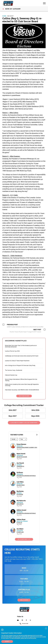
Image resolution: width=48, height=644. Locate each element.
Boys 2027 (13, 416)
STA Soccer (20, 494)
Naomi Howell (21, 454)
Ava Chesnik (20, 463)
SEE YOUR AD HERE (24, 396)
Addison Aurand (21, 510)
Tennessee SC (20, 466)
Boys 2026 (35, 416)
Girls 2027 (13, 410)
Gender (13, 439)
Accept (7, 641)
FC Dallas (19, 523)
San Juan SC (20, 504)
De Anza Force (21, 485)
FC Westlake (20, 532)
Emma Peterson (21, 444)
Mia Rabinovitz (21, 501)
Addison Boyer (21, 519)
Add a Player (24, 600)
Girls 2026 (35, 410)
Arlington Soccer (22, 457)
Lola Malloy (20, 482)
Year (22, 439)
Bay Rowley (20, 491)
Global (4, 16)
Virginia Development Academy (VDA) (27, 447)
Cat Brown (20, 472)
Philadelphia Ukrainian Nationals (26, 476)
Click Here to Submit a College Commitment (24, 423)
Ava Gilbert (20, 529)
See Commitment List (24, 539)
